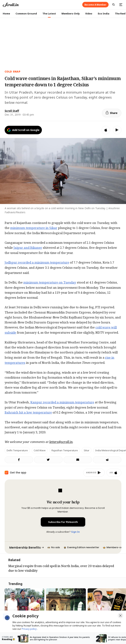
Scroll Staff (12, 111)
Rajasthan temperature (65, 450)
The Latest (49, 14)
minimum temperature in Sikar (34, 228)
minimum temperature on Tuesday (50, 282)
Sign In (75, 532)
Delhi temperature (17, 450)
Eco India (104, 14)
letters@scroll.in (61, 442)
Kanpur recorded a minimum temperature (62, 402)
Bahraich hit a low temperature (28, 412)
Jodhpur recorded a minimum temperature (37, 262)
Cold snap (13, 71)
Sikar (87, 450)
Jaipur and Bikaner (28, 248)
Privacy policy (29, 629)
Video (89, 14)
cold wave (40, 450)
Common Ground (26, 14)
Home (6, 14)
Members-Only (71, 14)
